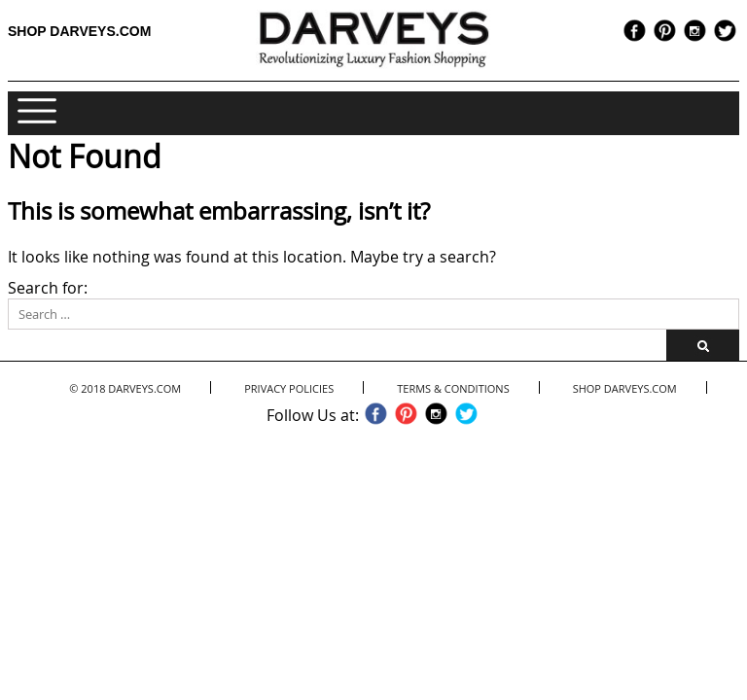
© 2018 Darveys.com (125, 388)
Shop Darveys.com (79, 31)
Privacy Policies (289, 388)
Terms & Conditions (453, 388)
